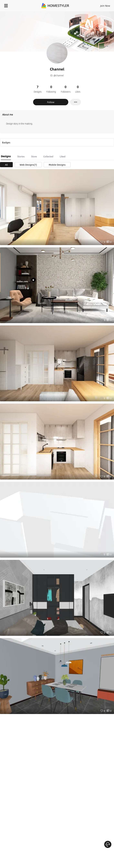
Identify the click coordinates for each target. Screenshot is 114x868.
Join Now (105, 6)
